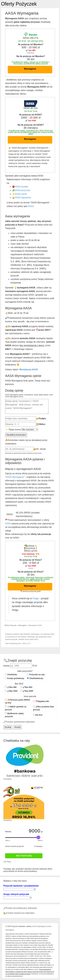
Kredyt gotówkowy (14, 678)
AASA (31, 206)
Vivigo (36, 598)
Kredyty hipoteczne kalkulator (20, 913)
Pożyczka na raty (36, 675)
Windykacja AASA (29, 370)
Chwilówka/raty (35, 678)
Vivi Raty (7, 862)
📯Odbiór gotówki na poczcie (16, 708)
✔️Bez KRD (11, 691)
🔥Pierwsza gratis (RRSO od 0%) (17, 701)
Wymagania (30, 69)
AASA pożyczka (23, 190)
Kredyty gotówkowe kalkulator (21, 722)
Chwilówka (11, 675)
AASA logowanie (23, 198)
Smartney (7, 820)
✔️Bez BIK (11, 687)
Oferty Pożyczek (19, 4)
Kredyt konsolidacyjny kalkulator (22, 908)
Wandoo (31, 53)
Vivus (31, 568)
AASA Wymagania (15, 477)
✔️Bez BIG (26, 687)
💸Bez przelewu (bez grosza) (44, 708)
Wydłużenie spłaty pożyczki (14, 715)
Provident (7, 779)
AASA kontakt (21, 187)
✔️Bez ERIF (27, 691)
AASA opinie (21, 194)
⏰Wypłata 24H (41, 701)
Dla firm (38, 715)
